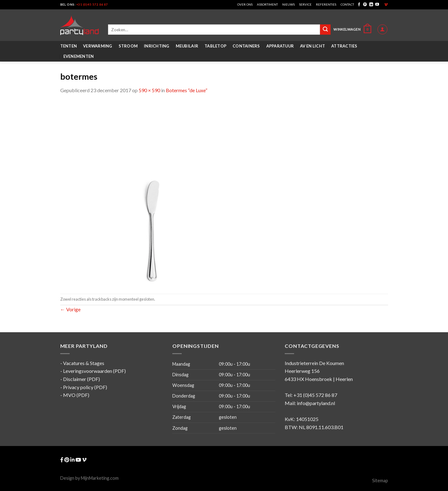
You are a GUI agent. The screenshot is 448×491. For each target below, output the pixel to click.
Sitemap (380, 481)
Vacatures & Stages (84, 363)
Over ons (245, 5)
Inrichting (157, 46)
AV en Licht (313, 46)
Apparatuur (280, 46)
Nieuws (288, 5)
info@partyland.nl (316, 403)
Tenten (69, 46)
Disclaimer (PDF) (81, 379)
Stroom (128, 46)
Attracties (344, 46)
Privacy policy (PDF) (85, 387)
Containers (246, 46)
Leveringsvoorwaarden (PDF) (94, 371)
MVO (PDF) (76, 395)
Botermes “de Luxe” (187, 90)
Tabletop (215, 46)
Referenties (326, 5)
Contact (347, 5)
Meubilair (187, 46)
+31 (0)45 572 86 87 (92, 5)
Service (305, 5)
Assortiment (267, 5)
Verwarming (98, 46)
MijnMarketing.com (100, 478)
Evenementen (79, 56)
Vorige (70, 309)
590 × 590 (149, 90)
